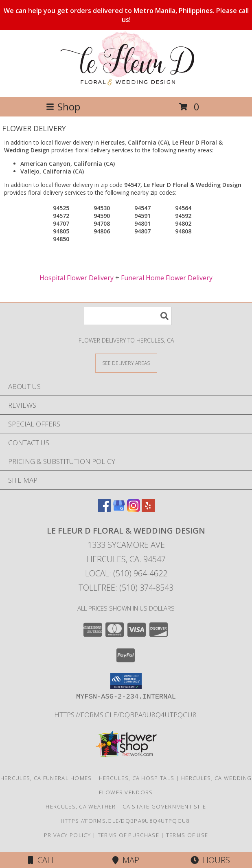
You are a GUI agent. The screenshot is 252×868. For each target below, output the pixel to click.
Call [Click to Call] (42, 860)
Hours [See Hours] (210, 860)
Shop (63, 107)
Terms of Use (187, 835)
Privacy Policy (67, 835)
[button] (126, 681)
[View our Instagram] (134, 509)
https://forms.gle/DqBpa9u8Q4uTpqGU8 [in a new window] (126, 715)
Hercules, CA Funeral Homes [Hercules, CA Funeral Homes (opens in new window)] (46, 778)
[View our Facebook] (104, 509)
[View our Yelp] (148, 509)
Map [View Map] (126, 860)
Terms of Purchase (128, 835)
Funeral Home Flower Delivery (167, 278)
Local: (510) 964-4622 (126, 573)
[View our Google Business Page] (119, 509)
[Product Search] (128, 316)
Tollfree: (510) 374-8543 (126, 588)
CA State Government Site (164, 806)
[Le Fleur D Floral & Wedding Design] (126, 85)
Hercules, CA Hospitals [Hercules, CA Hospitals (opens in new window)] (137, 778)
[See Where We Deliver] (126, 363)
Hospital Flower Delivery (77, 278)
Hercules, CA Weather (81, 806)
